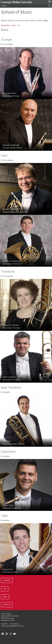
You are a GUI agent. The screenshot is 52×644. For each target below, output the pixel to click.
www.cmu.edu (15, 624)
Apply (5, 597)
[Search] (26, 6)
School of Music (17, 12)
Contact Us (7, 605)
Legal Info (4, 624)
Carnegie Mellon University (22, 2)
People (14, 25)
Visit (5, 589)
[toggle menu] (50, 2)
